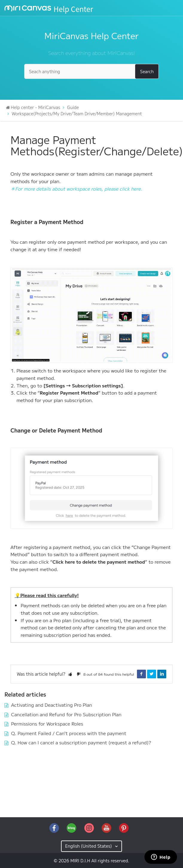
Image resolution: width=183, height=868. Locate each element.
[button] (70, 674)
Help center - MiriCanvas (35, 107)
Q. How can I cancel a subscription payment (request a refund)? (81, 742)
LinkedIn (162, 674)
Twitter (152, 674)
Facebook (141, 674)
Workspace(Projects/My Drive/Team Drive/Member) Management (77, 114)
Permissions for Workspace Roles (47, 723)
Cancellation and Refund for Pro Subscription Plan (66, 714)
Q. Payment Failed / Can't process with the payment (69, 733)
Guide (73, 107)
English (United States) (89, 846)
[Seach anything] (91, 71)
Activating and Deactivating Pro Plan (52, 705)
